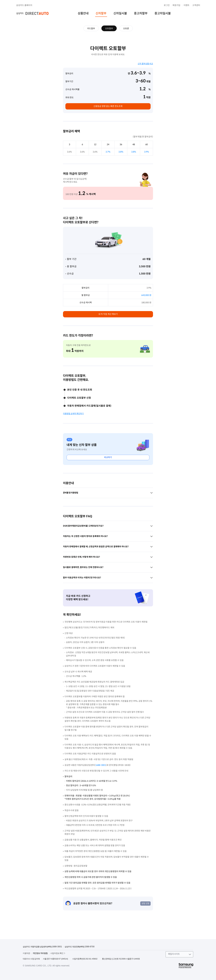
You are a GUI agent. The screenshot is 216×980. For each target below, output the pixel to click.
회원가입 (176, 5)
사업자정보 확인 (57, 953)
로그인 (167, 5)
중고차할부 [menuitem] (141, 13)
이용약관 (26, 953)
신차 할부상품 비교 (145, 64)
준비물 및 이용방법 (108, 493)
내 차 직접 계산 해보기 (108, 314)
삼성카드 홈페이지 (24, 5)
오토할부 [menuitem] (109, 28)
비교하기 (108, 457)
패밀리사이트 (174, 954)
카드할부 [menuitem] (91, 28)
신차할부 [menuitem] (101, 13)
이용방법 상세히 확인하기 (73, 414)
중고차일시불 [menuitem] (163, 13)
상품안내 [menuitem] (83, 13)
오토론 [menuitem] (126, 28)
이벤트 (187, 5)
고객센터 (196, 5)
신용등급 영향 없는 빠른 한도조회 (108, 106)
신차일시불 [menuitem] (120, 13)
